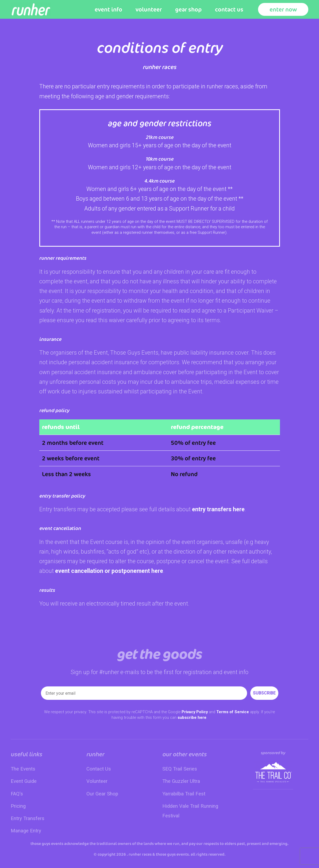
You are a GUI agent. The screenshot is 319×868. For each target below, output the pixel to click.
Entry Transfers (28, 818)
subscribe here (192, 717)
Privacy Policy (195, 712)
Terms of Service (233, 712)
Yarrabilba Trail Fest (184, 794)
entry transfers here (218, 509)
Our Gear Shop (102, 794)
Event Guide (24, 781)
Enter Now (283, 9)
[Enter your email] (144, 693)
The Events (23, 769)
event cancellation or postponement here (109, 571)
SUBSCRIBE (264, 693)
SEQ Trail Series (180, 769)
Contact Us (229, 9)
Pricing (18, 806)
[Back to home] (31, 9)
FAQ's (17, 794)
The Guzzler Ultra (181, 781)
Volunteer (149, 9)
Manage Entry (26, 831)
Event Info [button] (108, 9)
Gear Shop (188, 9)
